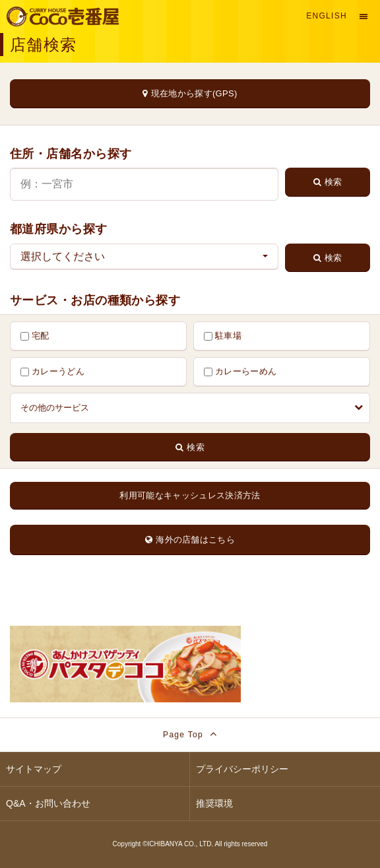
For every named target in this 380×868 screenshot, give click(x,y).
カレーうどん (52, 371)
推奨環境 (214, 803)
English (327, 16)
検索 (328, 182)
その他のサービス (192, 408)
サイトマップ (34, 769)
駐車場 (223, 336)
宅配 (35, 336)
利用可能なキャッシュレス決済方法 (190, 495)
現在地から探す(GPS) (190, 93)
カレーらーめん (240, 371)
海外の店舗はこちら (190, 540)
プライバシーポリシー (242, 769)
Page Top (190, 734)
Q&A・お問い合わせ (48, 803)
